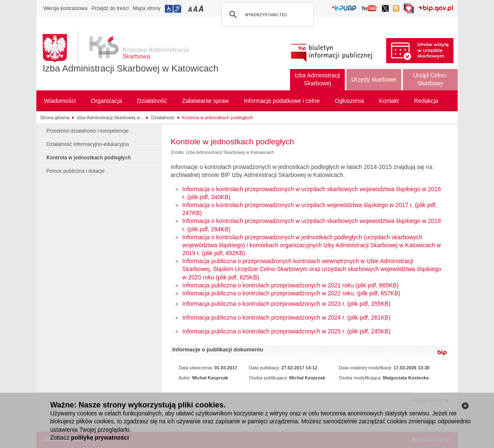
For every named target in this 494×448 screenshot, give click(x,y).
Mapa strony (147, 8)
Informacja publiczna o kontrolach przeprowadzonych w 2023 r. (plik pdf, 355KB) (286, 304)
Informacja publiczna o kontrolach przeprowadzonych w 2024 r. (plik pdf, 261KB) (286, 317)
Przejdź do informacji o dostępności (173, 9)
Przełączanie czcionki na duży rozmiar (202, 9)
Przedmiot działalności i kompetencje (88, 131)
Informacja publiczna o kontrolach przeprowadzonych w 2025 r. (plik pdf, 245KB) (286, 331)
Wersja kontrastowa (65, 8)
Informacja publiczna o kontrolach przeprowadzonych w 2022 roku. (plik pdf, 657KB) (291, 293)
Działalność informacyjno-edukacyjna (88, 144)
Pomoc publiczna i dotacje (75, 171)
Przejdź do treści (110, 8)
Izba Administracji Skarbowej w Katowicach (131, 68)
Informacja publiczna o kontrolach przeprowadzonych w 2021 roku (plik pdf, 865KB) (290, 285)
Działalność (163, 118)
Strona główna (55, 118)
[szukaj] (266, 15)
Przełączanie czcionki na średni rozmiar (196, 9)
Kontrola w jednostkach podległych (218, 118)
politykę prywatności (100, 438)
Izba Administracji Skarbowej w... (110, 118)
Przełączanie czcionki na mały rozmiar (191, 9)
